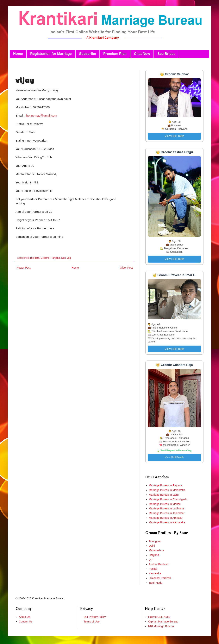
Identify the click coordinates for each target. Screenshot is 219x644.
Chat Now (142, 54)
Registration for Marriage (51, 54)
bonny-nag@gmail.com (42, 115)
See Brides (166, 54)
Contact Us (26, 622)
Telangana (155, 541)
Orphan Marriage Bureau (163, 622)
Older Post (126, 268)
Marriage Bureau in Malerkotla (167, 490)
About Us (25, 617)
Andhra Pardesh (159, 564)
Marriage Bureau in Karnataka (167, 522)
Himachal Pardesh (160, 578)
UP (151, 560)
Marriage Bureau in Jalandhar (167, 513)
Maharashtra (156, 550)
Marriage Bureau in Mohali (165, 504)
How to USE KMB (159, 617)
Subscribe (88, 54)
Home (18, 54)
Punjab (153, 569)
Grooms (45, 258)
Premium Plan (115, 54)
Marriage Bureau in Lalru (164, 495)
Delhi (152, 546)
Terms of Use (91, 622)
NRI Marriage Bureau (161, 626)
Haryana (55, 258)
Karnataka (155, 573)
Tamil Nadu (156, 583)
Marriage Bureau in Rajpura (166, 485)
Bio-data (35, 258)
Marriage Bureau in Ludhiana (166, 508)
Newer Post (23, 268)
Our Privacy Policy (95, 617)
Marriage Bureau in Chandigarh (168, 499)
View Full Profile (174, 136)
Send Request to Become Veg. (176, 450)
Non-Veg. (66, 258)
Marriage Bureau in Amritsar (166, 518)
